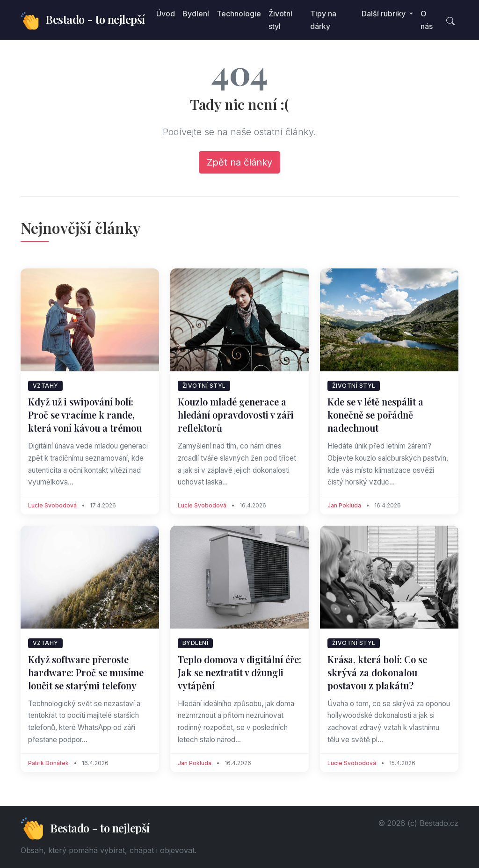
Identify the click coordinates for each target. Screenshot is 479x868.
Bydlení (196, 14)
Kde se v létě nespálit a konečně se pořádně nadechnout (375, 415)
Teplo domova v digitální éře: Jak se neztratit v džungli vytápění (239, 672)
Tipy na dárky (323, 20)
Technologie (239, 14)
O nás (427, 20)
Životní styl (280, 20)
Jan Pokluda (344, 505)
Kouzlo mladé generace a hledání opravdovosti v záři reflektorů (236, 415)
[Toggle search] (450, 20)
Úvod (166, 14)
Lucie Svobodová (52, 505)
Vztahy (46, 386)
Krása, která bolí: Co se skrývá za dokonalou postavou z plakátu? (377, 672)
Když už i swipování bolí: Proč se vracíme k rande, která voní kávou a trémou (85, 415)
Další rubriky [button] (385, 14)
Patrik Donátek (48, 763)
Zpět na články (239, 162)
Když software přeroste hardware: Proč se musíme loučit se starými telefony (86, 672)
